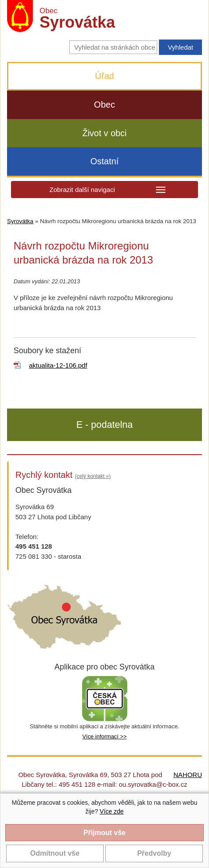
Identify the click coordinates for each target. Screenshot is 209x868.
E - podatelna (104, 425)
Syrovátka (20, 221)
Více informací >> (104, 736)
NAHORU (188, 775)
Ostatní (104, 161)
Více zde (112, 811)
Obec (104, 105)
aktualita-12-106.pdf (58, 365)
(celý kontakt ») (93, 476)
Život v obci (104, 133)
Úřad (104, 76)
